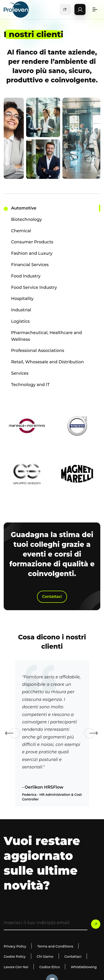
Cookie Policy (15, 957)
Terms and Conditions (55, 946)
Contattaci (52, 597)
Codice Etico (49, 967)
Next (89, 733)
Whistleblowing (84, 967)
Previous (15, 733)
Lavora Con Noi (16, 967)
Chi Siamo (45, 957)
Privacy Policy (15, 946)
